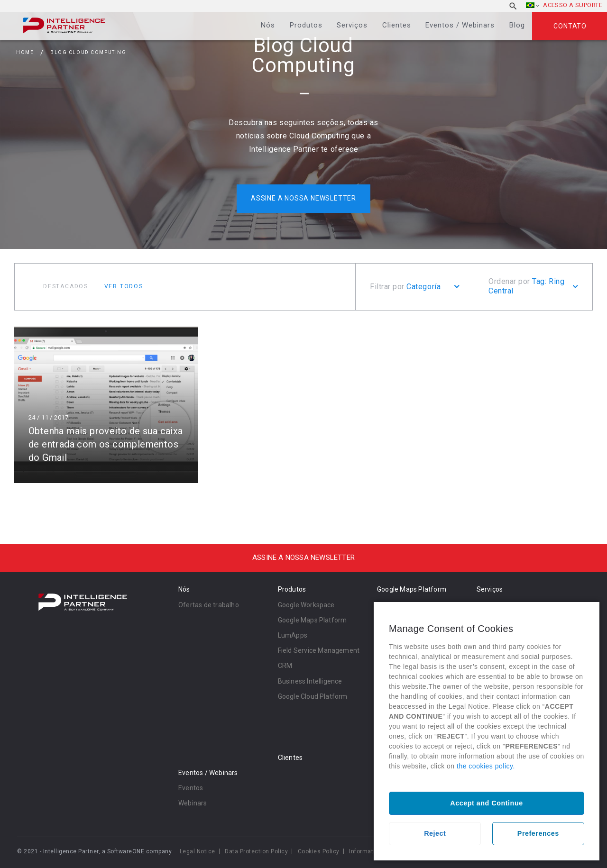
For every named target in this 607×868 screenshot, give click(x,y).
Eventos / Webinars (460, 25)
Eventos (191, 788)
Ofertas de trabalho (209, 605)
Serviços (352, 25)
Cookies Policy (319, 851)
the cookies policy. (486, 766)
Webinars (193, 803)
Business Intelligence (310, 681)
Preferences (538, 833)
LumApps (293, 635)
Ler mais (106, 404)
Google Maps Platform (313, 620)
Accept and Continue (486, 803)
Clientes (397, 25)
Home (25, 52)
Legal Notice (198, 851)
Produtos (306, 25)
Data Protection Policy (256, 851)
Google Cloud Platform (313, 696)
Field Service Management (319, 650)
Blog (517, 25)
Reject (435, 833)
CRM (285, 666)
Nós (268, 25)
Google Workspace (306, 605)
